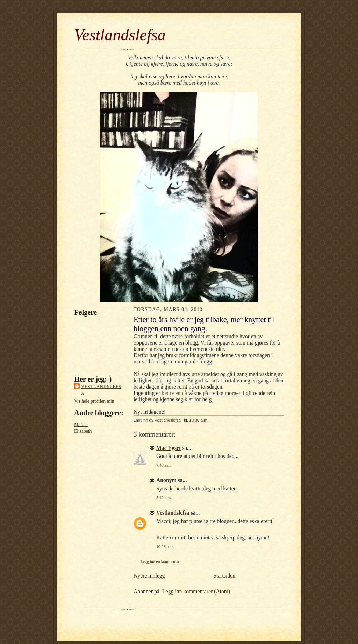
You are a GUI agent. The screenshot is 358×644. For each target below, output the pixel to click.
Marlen (81, 424)
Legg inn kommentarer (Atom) (196, 591)
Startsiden (224, 576)
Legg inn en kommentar (160, 562)
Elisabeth (83, 431)
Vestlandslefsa (120, 35)
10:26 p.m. (165, 547)
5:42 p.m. (164, 498)
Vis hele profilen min (94, 401)
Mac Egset (169, 448)
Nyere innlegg (149, 576)
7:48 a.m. (164, 465)
